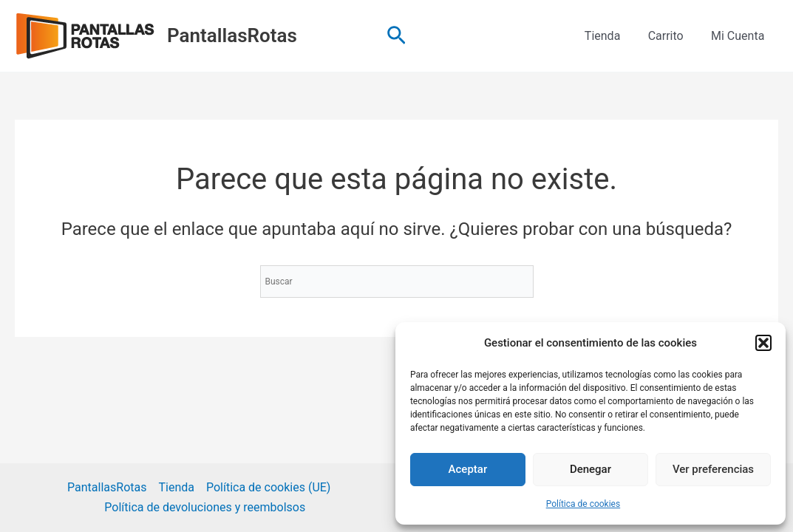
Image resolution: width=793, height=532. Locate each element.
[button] (763, 343)
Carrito (672, 36)
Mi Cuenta (740, 36)
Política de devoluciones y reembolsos (205, 507)
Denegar (591, 469)
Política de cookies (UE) (268, 487)
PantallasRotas (232, 35)
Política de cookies (583, 504)
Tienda (612, 36)
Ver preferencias (713, 469)
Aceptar (468, 469)
